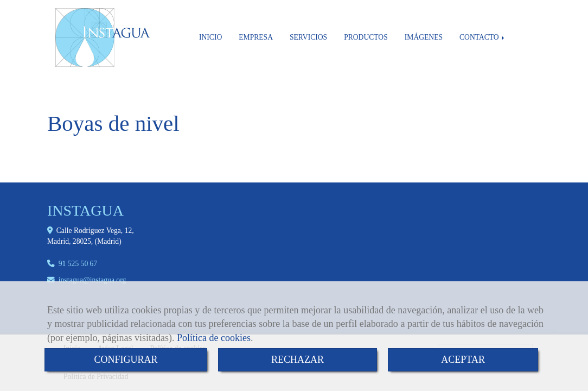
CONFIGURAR (126, 360)
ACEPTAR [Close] (463, 360)
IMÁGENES (424, 37)
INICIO (210, 37)
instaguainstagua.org (92, 280)
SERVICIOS (308, 37)
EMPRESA (256, 37)
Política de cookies (214, 338)
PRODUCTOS (366, 37)
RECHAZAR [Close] (298, 360)
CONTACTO (483, 37)
